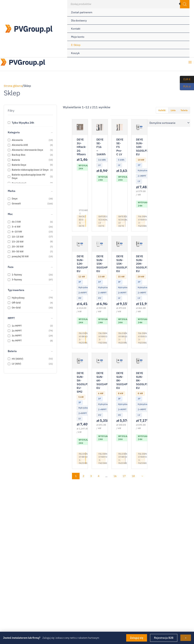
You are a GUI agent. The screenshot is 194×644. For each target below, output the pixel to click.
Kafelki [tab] (162, 110)
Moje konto (78, 37)
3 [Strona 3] (91, 477)
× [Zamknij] (186, 638)
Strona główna (14, 86)
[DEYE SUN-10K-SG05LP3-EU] (139, 127)
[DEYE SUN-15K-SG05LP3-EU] (120, 244)
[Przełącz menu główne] (190, 63)
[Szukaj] (185, 4)
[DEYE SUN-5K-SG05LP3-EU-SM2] (80, 361)
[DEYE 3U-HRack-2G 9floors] (80, 127)
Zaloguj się (137, 638)
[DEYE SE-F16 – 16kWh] (100, 127)
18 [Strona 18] (133, 477)
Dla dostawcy (79, 20)
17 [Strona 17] (124, 477)
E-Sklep (76, 45)
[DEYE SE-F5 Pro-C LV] (120, 127)
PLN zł (185, 87)
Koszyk (75, 53)
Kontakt (76, 29)
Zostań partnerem (82, 12)
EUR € (185, 79)
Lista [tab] (173, 110)
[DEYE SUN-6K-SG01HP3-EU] (100, 361)
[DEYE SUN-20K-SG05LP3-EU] (139, 244)
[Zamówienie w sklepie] (169, 123)
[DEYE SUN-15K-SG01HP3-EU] (100, 244)
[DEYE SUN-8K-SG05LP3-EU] (139, 361)
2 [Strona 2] (83, 477)
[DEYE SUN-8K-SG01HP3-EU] (120, 361)
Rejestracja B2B (164, 638)
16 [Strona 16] (115, 477)
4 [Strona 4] (99, 477)
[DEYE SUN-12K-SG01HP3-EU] (80, 244)
